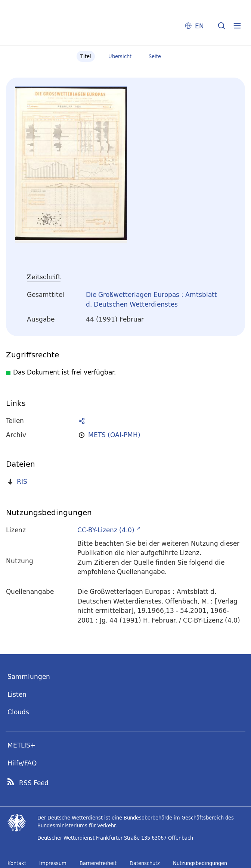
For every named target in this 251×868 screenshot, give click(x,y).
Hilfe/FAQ (22, 763)
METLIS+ (21, 745)
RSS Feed (34, 783)
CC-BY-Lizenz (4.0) (106, 530)
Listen (17, 694)
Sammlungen (29, 676)
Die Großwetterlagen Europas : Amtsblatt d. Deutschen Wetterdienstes (151, 299)
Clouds (18, 712)
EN (199, 26)
